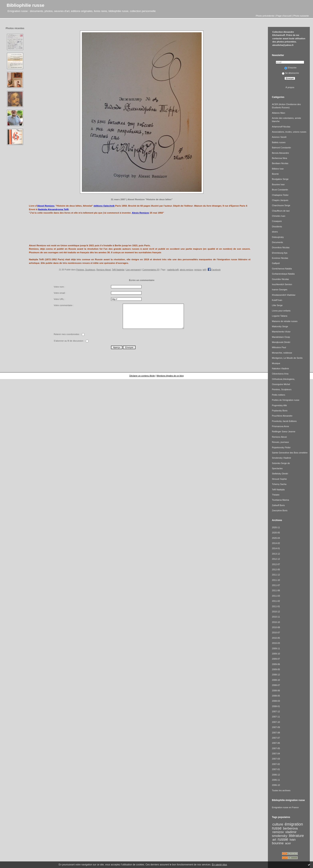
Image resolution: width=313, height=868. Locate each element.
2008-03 (276, 701)
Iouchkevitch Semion (282, 284)
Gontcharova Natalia (282, 269)
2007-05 (276, 748)
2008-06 (276, 691)
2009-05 (276, 669)
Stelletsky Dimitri (280, 474)
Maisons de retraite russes (285, 321)
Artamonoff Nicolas (281, 127)
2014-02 (276, 543)
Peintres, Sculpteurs (86, 270)
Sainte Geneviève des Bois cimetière (290, 453)
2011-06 (276, 590)
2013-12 (276, 554)
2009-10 (276, 654)
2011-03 (276, 596)
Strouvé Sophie (279, 479)
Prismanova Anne (280, 426)
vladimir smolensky (284, 834)
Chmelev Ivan (279, 216)
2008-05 (276, 696)
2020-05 (276, 533)
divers (275, 232)
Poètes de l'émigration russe (286, 400)
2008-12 (276, 675)
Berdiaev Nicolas (280, 163)
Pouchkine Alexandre (282, 416)
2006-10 (276, 785)
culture (278, 824)
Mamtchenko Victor (281, 332)
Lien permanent (133, 270)
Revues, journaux (280, 442)
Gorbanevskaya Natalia (283, 274)
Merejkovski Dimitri (281, 342)
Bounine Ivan (278, 184)
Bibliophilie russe (25, 5)
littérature (296, 836)
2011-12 (276, 575)
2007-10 (276, 722)
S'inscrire (291, 68)
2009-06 (276, 664)
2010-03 (276, 643)
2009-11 (276, 648)
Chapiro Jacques (280, 200)
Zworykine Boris (280, 510)
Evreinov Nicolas (280, 258)
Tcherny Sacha (279, 484)
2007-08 (276, 733)
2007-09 (276, 727)
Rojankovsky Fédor (281, 447)
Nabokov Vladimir (280, 368)
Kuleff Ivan (277, 300)
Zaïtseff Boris (278, 505)
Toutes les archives (281, 790)
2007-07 (276, 738)
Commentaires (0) (151, 270)
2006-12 (276, 775)
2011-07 (276, 585)
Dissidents (277, 227)
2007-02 (276, 764)
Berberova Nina (279, 158)
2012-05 (276, 569)
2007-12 (276, 711)
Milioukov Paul (279, 347)
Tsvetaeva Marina (280, 500)
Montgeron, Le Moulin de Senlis (287, 358)
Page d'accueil (284, 16)
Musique (276, 363)
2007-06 (276, 743)
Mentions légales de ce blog (170, 376)
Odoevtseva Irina (280, 374)
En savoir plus (219, 865)
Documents (277, 242)
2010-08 (276, 627)
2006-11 (276, 780)
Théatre (276, 495)
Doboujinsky (278, 237)
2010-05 (276, 638)
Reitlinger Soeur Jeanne (284, 432)
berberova (290, 828)
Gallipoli (276, 263)
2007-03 (276, 759)
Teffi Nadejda (118, 270)
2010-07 (276, 633)
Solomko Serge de (281, 463)
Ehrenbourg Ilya (280, 253)
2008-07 (276, 685)
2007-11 (276, 717)
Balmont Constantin (281, 148)
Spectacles (277, 468)
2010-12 (276, 612)
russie (283, 839)
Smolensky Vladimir (281, 458)
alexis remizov (186, 270)
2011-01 (276, 606)
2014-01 (276, 548)
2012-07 (276, 564)
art (274, 839)
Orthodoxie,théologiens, (283, 379)
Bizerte (275, 174)
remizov (198, 270)
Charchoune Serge (281, 205)
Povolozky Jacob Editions (284, 421)
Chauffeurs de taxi (281, 211)
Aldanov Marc (279, 113)
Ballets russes (279, 142)
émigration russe (287, 826)
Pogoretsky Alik (279, 405)
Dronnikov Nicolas (281, 247)
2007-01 (276, 769)
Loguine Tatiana (280, 316)
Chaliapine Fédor (280, 195)
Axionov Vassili (279, 137)
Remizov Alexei (104, 270)
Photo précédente (265, 16)
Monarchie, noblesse (282, 353)
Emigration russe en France (285, 807)
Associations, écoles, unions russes (289, 132)
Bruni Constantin (280, 190)
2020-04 (276, 538)
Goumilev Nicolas (280, 279)
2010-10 (276, 622)
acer (288, 843)
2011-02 (276, 601)
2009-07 (276, 659)
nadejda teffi (173, 270)
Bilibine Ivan (278, 169)
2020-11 (276, 527)
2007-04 (276, 754)
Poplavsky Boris (280, 411)
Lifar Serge (277, 305)
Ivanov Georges (280, 290)
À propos (290, 87)
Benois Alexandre (280, 153)
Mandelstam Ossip (281, 337)
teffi (204, 270)
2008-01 (276, 706)
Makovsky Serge (280, 326)
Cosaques (277, 221)
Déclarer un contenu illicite (142, 376)
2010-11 (276, 617)
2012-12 (276, 559)
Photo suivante (301, 16)
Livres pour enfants (281, 311)
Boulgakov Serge (280, 179)
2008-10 (276, 680)
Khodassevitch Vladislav (284, 295)
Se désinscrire (290, 73)
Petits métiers (278, 395)
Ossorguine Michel (281, 384)
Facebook (214, 270)
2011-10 (276, 580)
